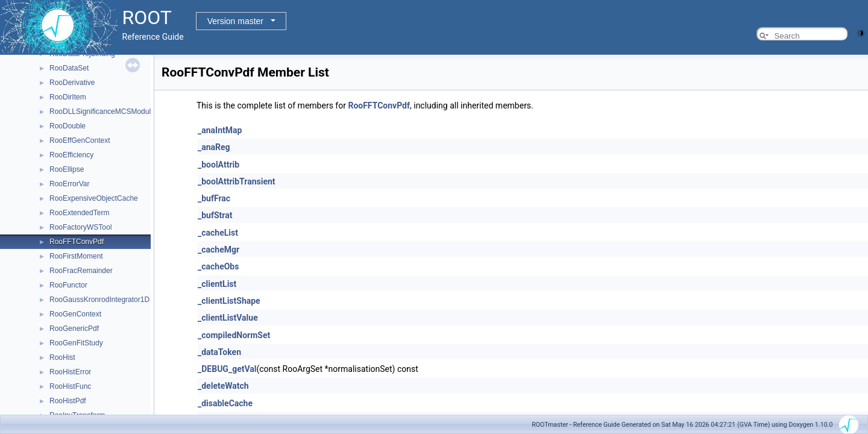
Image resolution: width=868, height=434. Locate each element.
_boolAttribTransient (237, 181)
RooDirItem (68, 97)
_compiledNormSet (234, 335)
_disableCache (225, 403)
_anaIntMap (220, 130)
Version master (235, 21)
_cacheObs (218, 266)
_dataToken (219, 352)
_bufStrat (215, 215)
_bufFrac (214, 198)
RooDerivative (72, 83)
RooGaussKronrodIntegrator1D (99, 300)
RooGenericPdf (74, 329)
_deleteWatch (223, 386)
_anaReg (214, 147)
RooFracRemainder (81, 271)
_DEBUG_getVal (227, 369)
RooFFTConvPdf (77, 242)
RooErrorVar (69, 184)
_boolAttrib (219, 165)
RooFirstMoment (76, 256)
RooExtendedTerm (79, 213)
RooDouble (68, 126)
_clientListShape (229, 301)
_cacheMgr (219, 250)
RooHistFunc (70, 386)
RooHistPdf (68, 401)
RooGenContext (75, 314)
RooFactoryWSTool (80, 227)
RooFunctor (68, 285)
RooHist (62, 357)
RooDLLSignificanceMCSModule (102, 112)
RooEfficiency (71, 155)
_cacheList (218, 233)
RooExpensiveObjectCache (94, 198)
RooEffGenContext (80, 140)
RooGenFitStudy (76, 343)
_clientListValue (228, 318)
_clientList (217, 284)
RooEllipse (67, 169)
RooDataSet (69, 68)
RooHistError (70, 372)
